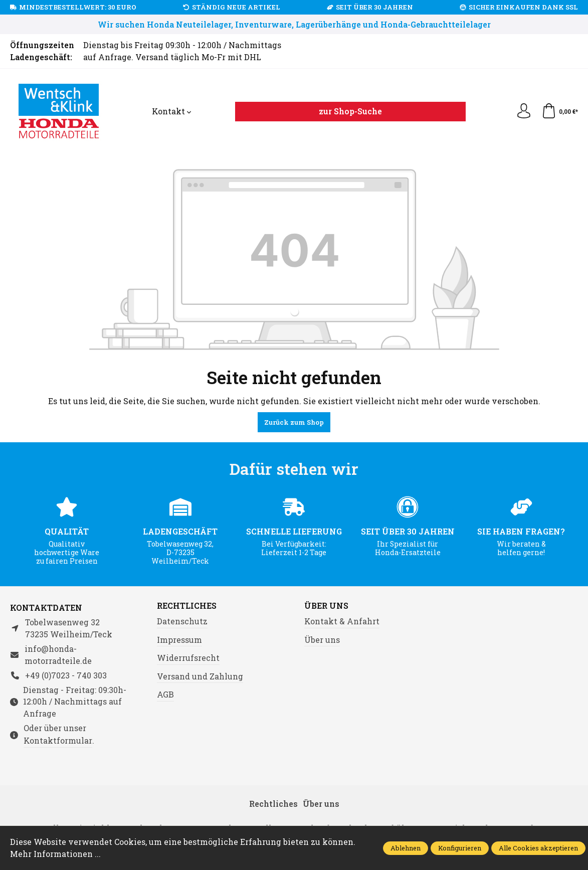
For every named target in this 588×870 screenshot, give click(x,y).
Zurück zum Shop (294, 422)
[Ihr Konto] (524, 111)
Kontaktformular (58, 740)
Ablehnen (406, 848)
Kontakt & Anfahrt (342, 621)
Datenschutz (182, 621)
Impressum (179, 640)
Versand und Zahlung (200, 676)
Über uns (326, 606)
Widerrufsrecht (188, 658)
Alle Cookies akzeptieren (538, 848)
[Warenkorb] (560, 111)
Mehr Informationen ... (55, 854)
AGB (165, 694)
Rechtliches (187, 606)
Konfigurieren (460, 848)
